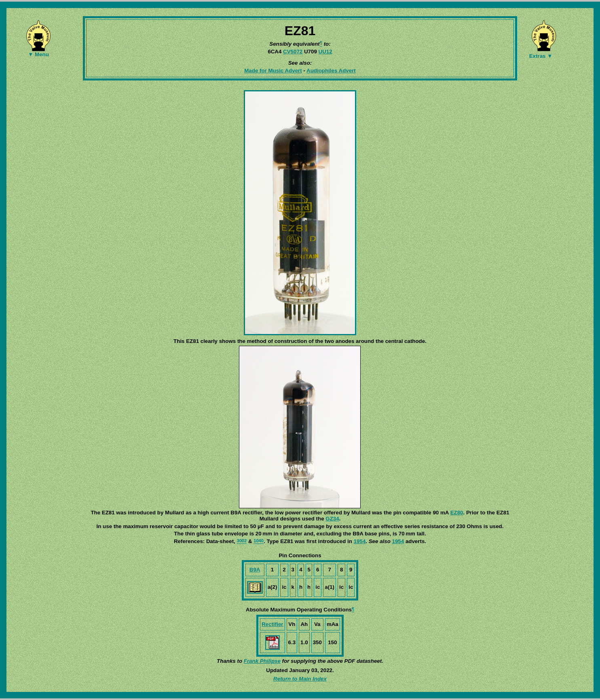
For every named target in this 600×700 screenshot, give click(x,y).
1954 (360, 541)
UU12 (325, 52)
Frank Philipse (262, 661)
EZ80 (457, 513)
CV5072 (293, 52)
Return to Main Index (300, 679)
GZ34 (332, 519)
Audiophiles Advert (331, 71)
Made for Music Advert (273, 71)
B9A (255, 570)
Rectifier (272, 624)
